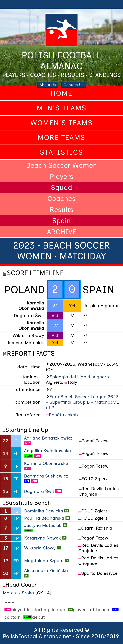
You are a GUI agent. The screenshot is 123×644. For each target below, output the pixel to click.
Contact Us (74, 85)
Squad (62, 187)
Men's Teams (62, 108)
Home (62, 93)
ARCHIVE (62, 232)
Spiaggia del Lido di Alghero (79, 377)
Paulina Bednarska (44, 518)
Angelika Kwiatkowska (47, 451)
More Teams (61, 137)
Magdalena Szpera (44, 561)
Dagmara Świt (39, 491)
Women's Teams (62, 123)
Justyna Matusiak (43, 525)
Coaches (61, 199)
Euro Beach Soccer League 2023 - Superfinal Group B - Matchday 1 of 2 (83, 402)
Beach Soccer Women (61, 165)
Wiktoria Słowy (40, 548)
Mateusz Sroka (18, 593)
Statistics (61, 152)
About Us (48, 85)
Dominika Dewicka (44, 511)
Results (62, 210)
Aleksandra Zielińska (46, 570)
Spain (61, 221)
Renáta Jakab (63, 415)
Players (62, 176)
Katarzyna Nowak (43, 538)
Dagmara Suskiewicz (46, 476)
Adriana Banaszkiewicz (48, 438)
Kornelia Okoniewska (46, 463)
